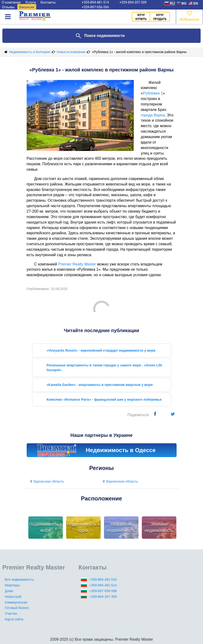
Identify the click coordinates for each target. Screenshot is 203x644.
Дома (9, 591)
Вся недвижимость (19, 579)
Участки (11, 614)
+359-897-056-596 (95, 7)
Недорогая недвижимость (121, 527)
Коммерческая (16, 602)
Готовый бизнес (17, 608)
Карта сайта (14, 619)
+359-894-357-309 (103, 597)
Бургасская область (47, 481)
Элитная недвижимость (159, 527)
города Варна (153, 115)
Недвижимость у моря (45, 527)
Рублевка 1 (153, 93)
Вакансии (27, 7)
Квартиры (12, 585)
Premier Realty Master (77, 264)
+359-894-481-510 (103, 579)
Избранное (189, 16)
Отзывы (8, 7)
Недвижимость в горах (83, 527)
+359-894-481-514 (103, 585)
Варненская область (120, 481)
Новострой (13, 597)
